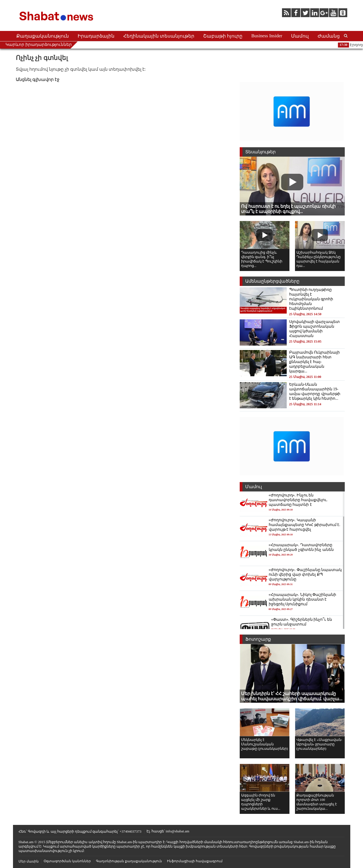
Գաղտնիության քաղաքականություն (129, 861)
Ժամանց (329, 36)
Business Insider (267, 36)
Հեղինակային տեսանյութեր (159, 36)
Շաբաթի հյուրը (223, 36)
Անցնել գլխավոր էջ (38, 79)
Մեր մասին (29, 861)
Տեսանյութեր (260, 152)
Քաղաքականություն (43, 36)
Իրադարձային (96, 36)
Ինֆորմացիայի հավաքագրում (195, 861)
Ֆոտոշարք (258, 639)
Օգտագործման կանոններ (67, 861)
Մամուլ (300, 36)
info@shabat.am (177, 831)
